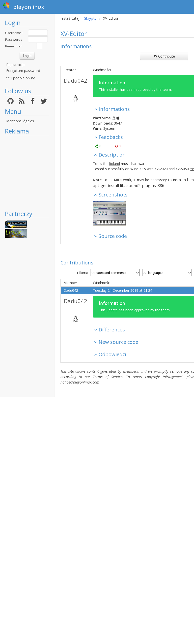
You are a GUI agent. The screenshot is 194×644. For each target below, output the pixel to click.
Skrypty (90, 18)
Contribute (164, 56)
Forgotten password (23, 71)
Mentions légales (20, 121)
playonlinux (24, 6)
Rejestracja (15, 65)
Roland (114, 164)
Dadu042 (76, 80)
